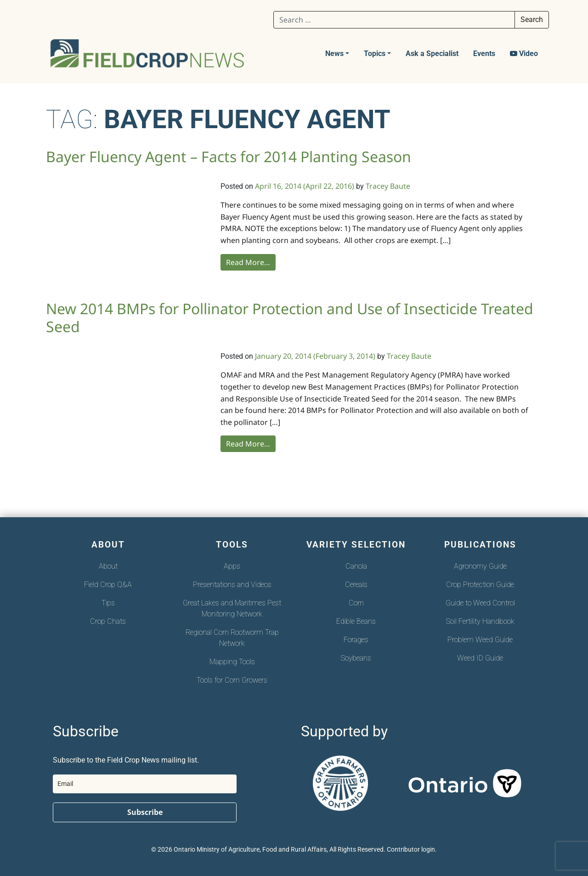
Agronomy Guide (480, 566)
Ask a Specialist (432, 54)
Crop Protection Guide (480, 585)
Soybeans (356, 658)
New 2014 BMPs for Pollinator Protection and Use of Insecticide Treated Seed (290, 317)
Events (484, 54)
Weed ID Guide (480, 658)
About (108, 566)
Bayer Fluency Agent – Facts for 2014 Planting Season (229, 156)
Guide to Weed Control (480, 603)
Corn (356, 603)
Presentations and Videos (232, 585)
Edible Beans (356, 621)
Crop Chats (108, 621)
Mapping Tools (232, 662)
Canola (356, 566)
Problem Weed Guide (480, 640)
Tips (108, 603)
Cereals (356, 585)
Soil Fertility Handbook (480, 621)
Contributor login (411, 850)
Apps (232, 566)
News (334, 54)
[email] (145, 784)
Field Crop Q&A (108, 585)
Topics (375, 54)
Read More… (248, 262)
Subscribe (145, 812)
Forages (356, 640)
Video (524, 54)
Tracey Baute (388, 186)
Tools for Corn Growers (232, 680)
